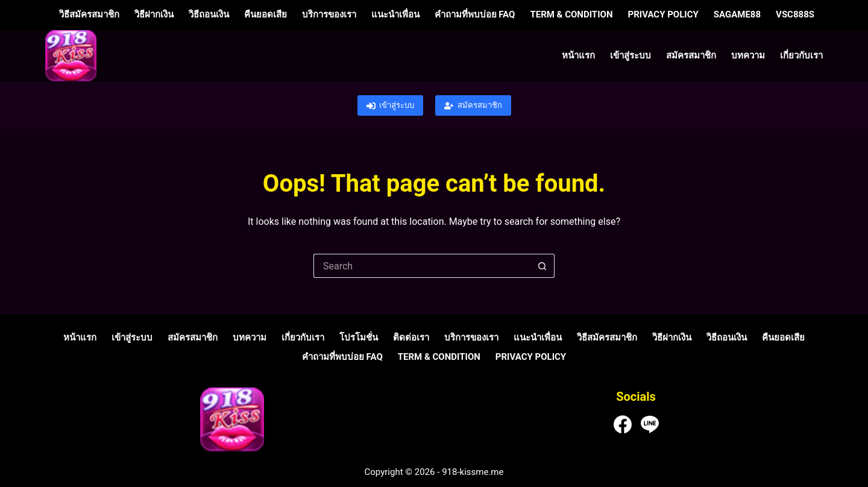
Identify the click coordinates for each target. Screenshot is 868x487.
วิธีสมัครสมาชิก (89, 14)
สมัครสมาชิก (691, 55)
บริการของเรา (329, 14)
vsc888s (795, 14)
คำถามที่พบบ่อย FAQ (475, 14)
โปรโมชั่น (359, 338)
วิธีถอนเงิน (209, 14)
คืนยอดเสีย (266, 14)
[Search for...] (422, 266)
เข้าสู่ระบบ (631, 55)
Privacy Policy (663, 14)
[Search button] (542, 266)
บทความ (748, 55)
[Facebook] (623, 424)
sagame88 (737, 14)
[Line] (650, 424)
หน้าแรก (578, 55)
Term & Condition (571, 14)
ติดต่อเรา (411, 338)
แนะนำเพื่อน (395, 14)
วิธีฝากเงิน (154, 14)
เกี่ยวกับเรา (801, 55)
